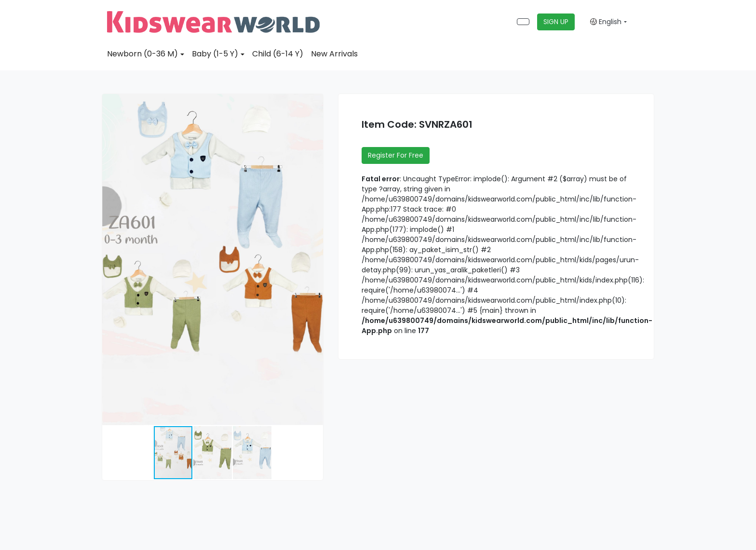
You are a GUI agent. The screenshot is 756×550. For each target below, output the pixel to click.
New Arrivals (334, 54)
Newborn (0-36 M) (142, 54)
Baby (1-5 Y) (215, 54)
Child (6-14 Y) (278, 54)
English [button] (606, 22)
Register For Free (396, 155)
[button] (314, 103)
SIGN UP (556, 22)
